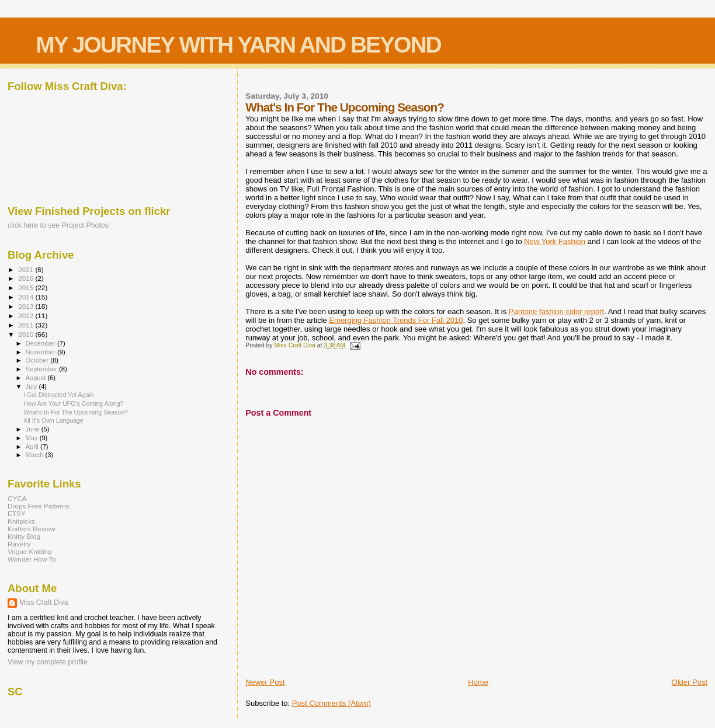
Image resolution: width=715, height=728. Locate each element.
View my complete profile (48, 662)
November (41, 352)
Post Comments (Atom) (332, 703)
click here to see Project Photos (58, 225)
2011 (27, 325)
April (33, 447)
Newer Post (265, 682)
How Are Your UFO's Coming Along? (73, 403)
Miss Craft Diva (44, 602)
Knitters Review (31, 529)
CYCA (17, 498)
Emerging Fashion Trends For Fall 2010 (396, 320)
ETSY (17, 513)
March (36, 455)
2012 (27, 316)
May (33, 438)
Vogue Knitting (30, 551)
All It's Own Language (53, 420)
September (43, 369)
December (41, 343)
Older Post (690, 682)
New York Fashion (555, 241)
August (37, 378)
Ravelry (19, 544)
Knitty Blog (24, 536)
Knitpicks (21, 521)
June (34, 429)
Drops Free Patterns (39, 506)
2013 (27, 306)
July (32, 386)
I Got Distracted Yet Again (59, 395)
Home (478, 682)
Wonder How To (32, 559)
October (38, 360)
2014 (27, 297)
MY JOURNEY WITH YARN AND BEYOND (238, 45)
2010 (27, 334)
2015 (27, 288)
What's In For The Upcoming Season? (76, 412)
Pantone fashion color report (556, 311)
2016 (27, 278)
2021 (27, 269)
